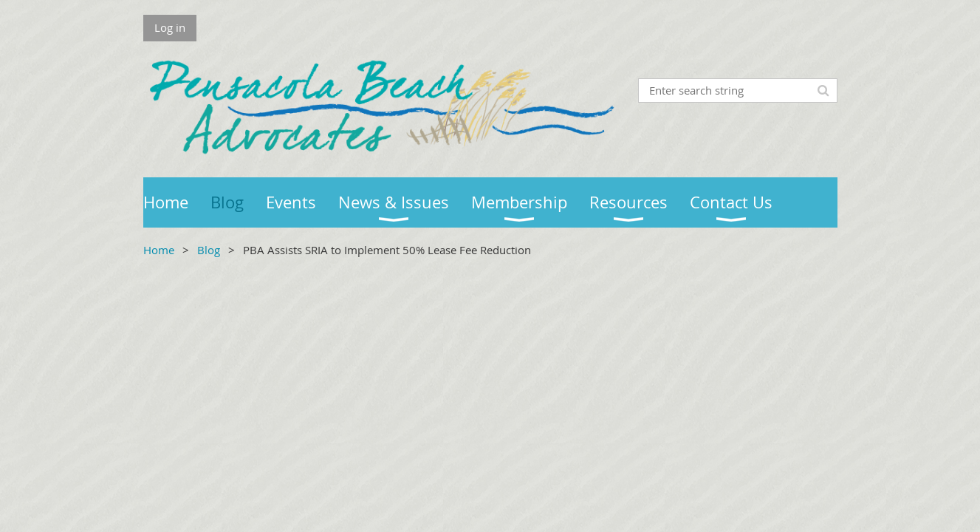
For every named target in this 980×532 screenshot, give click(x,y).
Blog (209, 250)
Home (159, 250)
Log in (170, 27)
